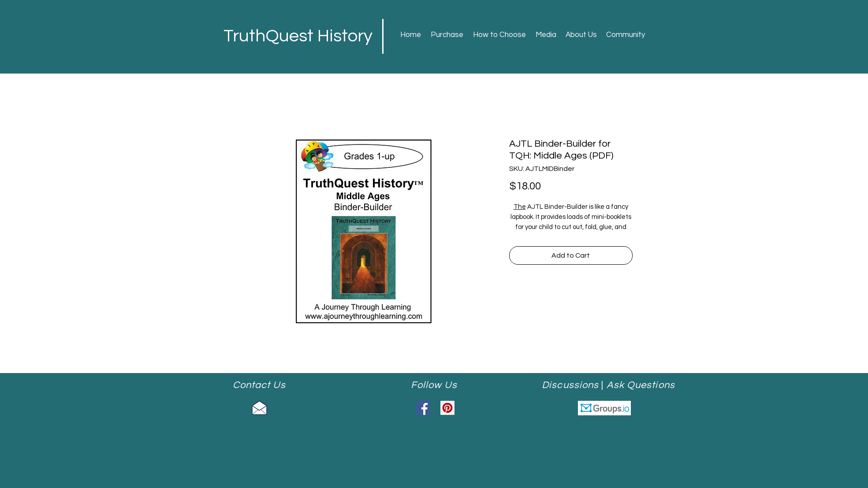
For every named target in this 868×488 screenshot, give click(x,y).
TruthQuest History (298, 36)
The (520, 207)
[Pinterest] (447, 408)
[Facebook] (423, 408)
